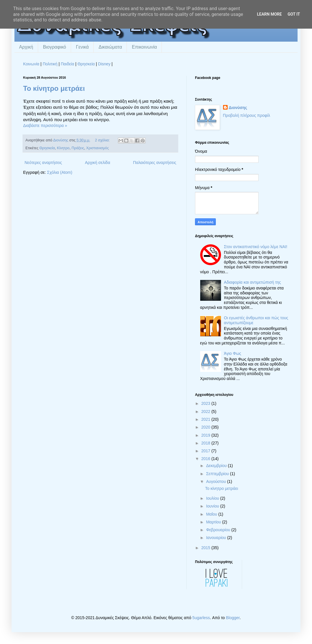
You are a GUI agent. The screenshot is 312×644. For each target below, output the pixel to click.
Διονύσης (238, 108)
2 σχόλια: (103, 140)
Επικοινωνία (144, 47)
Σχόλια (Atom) (60, 172)
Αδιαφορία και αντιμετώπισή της (252, 282)
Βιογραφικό (55, 47)
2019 (206, 435)
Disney (104, 64)
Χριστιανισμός (97, 148)
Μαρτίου (214, 522)
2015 (206, 548)
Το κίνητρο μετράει (54, 88)
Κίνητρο (63, 148)
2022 (206, 412)
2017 (206, 451)
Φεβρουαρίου (219, 530)
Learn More (269, 14)
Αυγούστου (217, 481)
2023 (206, 403)
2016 (206, 459)
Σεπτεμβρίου (218, 474)
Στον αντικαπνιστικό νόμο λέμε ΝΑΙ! (256, 247)
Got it (294, 14)
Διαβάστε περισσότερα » (45, 126)
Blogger (233, 618)
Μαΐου (212, 514)
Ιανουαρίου (217, 538)
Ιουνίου (213, 506)
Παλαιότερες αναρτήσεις (155, 163)
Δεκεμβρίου (217, 466)
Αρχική (26, 47)
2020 (206, 427)
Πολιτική (50, 64)
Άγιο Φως (233, 353)
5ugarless (201, 618)
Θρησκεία (86, 64)
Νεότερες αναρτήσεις (43, 163)
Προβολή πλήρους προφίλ (247, 115)
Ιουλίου (213, 498)
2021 (206, 419)
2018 (206, 443)
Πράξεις (78, 148)
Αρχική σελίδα (97, 163)
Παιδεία (67, 64)
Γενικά (82, 47)
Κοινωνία (31, 64)
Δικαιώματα (110, 47)
